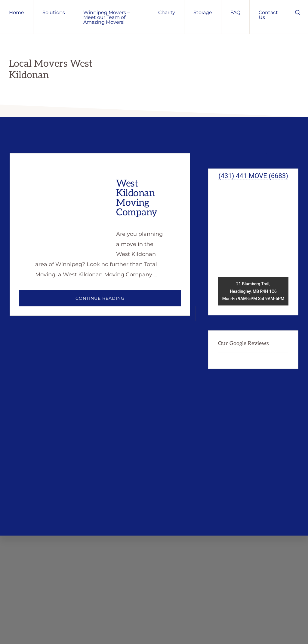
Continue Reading (113, 301)
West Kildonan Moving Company (137, 198)
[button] (298, 12)
